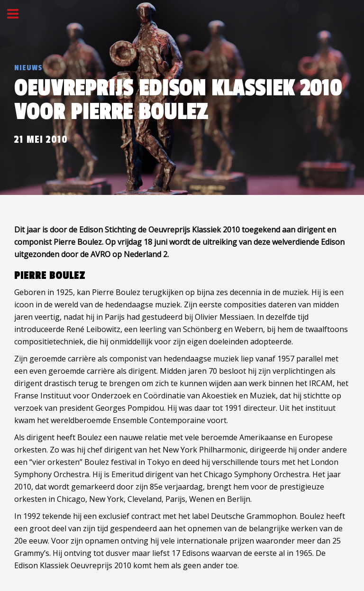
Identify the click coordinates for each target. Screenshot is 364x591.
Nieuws (28, 68)
